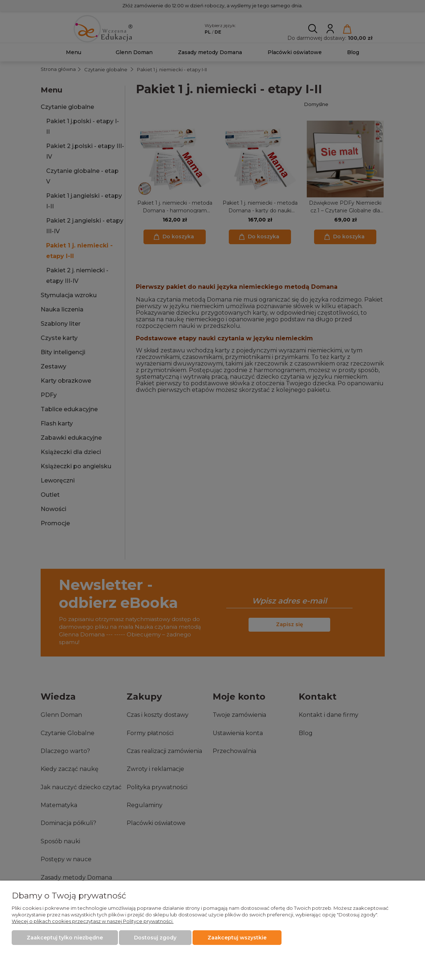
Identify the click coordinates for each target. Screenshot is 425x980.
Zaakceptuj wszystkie (237, 938)
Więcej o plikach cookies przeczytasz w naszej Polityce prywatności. (93, 921)
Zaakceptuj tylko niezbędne (65, 938)
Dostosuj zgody (155, 938)
